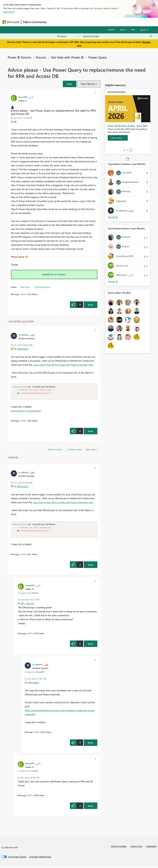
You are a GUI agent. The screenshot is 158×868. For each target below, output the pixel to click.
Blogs (107, 22)
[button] (70, 84)
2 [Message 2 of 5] (20, 421)
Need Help (25, 287)
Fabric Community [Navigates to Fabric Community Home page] (35, 22)
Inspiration (67, 22)
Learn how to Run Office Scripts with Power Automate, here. (63, 365)
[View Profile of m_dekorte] (24, 335)
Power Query (98, 57)
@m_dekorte (27, 605)
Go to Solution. (58, 274)
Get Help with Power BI (67, 57)
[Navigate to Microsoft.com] (11, 22)
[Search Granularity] (68, 36)
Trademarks (151, 847)
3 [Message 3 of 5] (27, 797)
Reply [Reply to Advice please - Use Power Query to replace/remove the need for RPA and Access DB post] (90, 305)
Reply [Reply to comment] (90, 432)
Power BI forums (19, 57)
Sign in (123, 29)
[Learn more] (118, 138)
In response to (28, 594)
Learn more (9, 12)
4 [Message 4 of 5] (27, 635)
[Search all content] (118, 36)
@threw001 (23, 349)
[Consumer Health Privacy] (40, 858)
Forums (53, 22)
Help (133, 29)
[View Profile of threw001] (23, 97)
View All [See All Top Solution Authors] (113, 217)
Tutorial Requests (42, 287)
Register (111, 29)
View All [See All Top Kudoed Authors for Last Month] (113, 282)
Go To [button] (143, 30)
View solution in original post (26, 411)
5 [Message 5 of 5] (34, 733)
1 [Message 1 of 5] (20, 294)
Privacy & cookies (119, 847)
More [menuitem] (118, 22)
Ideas (80, 22)
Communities (93, 22)
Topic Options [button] (88, 84)
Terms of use (136, 847)
